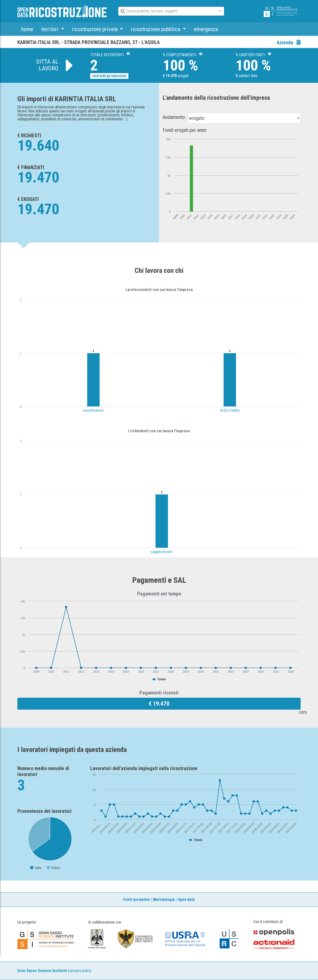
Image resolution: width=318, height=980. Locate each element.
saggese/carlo (162, 552)
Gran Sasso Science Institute (42, 971)
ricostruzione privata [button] (95, 29)
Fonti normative (137, 900)
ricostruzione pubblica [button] (156, 29)
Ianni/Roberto (93, 410)
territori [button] (50, 29)
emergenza (206, 29)
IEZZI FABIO (230, 410)
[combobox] (167, 11)
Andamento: (174, 117)
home (27, 29)
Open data (186, 900)
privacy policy (81, 971)
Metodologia (164, 900)
